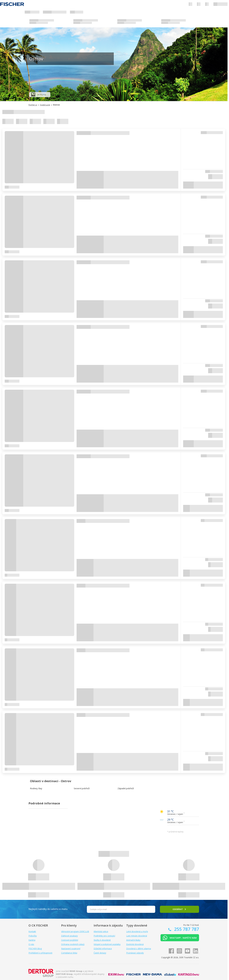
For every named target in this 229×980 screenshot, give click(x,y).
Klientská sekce (101, 931)
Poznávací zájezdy (135, 953)
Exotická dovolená (135, 944)
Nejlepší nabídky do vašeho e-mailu (48, 909)
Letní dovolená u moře (137, 931)
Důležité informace (103, 949)
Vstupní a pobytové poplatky (107, 944)
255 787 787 (186, 929)
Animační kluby (133, 940)
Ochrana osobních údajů (73, 944)
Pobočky (33, 936)
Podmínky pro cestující (104, 936)
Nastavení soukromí (71, 949)
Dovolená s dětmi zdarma (139, 949)
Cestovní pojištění (70, 940)
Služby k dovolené (102, 940)
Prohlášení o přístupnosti (40, 953)
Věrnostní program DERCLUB (75, 931)
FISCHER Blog (35, 949)
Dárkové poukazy (69, 936)
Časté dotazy (100, 953)
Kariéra (32, 940)
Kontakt (32, 931)
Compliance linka (69, 953)
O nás (31, 944)
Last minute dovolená (137, 936)
